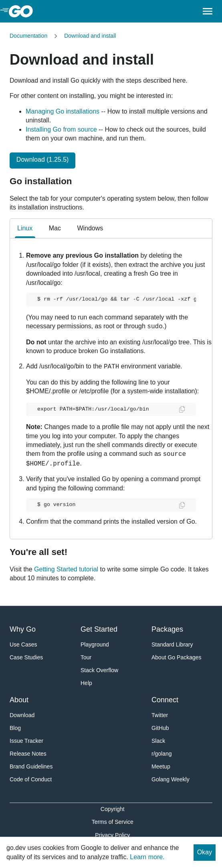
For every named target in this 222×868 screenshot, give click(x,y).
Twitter (160, 715)
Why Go (23, 629)
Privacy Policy (112, 835)
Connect (165, 700)
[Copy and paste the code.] (177, 409)
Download (22, 715)
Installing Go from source (61, 129)
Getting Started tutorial (66, 569)
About (19, 700)
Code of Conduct (31, 779)
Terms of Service (113, 822)
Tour (86, 657)
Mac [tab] (55, 228)
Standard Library (172, 644)
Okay (205, 852)
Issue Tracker (26, 741)
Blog (15, 728)
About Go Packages (177, 657)
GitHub (160, 728)
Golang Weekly (171, 779)
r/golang (162, 754)
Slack (158, 741)
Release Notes (28, 754)
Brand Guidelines (31, 766)
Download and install (90, 36)
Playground (95, 644)
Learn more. (147, 857)
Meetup (161, 766)
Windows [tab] (90, 228)
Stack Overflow (99, 670)
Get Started (99, 629)
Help (86, 683)
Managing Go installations (63, 111)
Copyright (113, 809)
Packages (167, 629)
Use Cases (23, 644)
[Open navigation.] (208, 11)
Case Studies (26, 657)
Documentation (28, 36)
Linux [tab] (25, 231)
